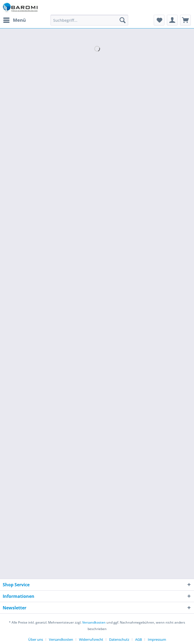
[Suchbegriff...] (89, 20)
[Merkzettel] (159, 20)
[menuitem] (14, 20)
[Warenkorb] (185, 20)
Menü (15, 19)
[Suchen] (123, 20)
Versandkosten (94, 622)
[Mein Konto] (172, 20)
